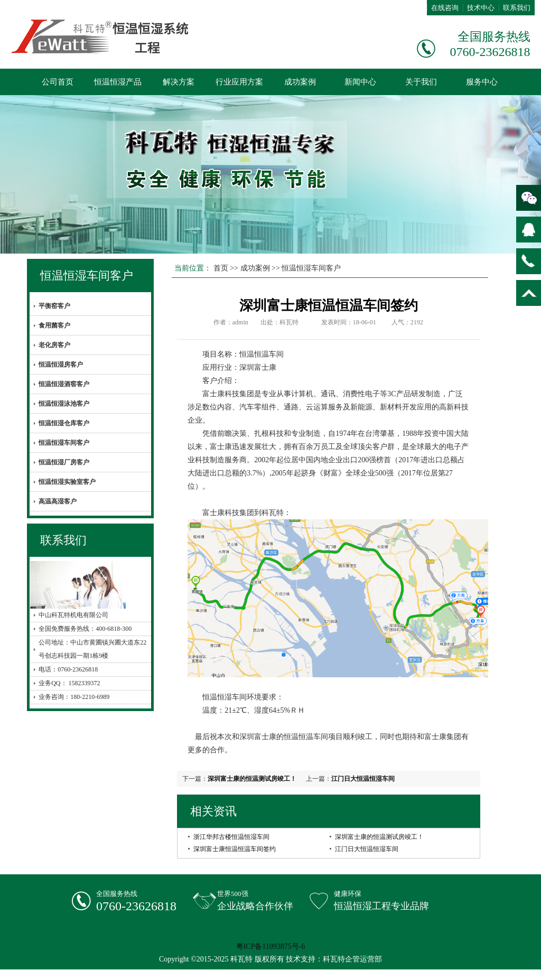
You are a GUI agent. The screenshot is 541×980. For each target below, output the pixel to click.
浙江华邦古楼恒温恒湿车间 (231, 837)
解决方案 (179, 82)
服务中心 (482, 82)
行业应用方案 (239, 82)
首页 (221, 268)
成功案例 (300, 82)
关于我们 (421, 82)
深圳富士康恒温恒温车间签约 (235, 849)
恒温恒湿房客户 (61, 365)
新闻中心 (360, 82)
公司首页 (58, 82)
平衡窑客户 (54, 306)
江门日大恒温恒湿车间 (363, 779)
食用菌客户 (54, 325)
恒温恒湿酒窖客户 (64, 384)
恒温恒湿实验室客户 (67, 482)
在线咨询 (445, 8)
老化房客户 (54, 345)
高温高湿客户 (58, 501)
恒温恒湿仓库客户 (64, 423)
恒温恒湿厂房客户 (64, 462)
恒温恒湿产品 (118, 82)
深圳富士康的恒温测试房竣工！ (252, 779)
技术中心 (481, 8)
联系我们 (517, 8)
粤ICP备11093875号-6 (271, 946)
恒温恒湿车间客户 (87, 276)
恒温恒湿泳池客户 (64, 404)
